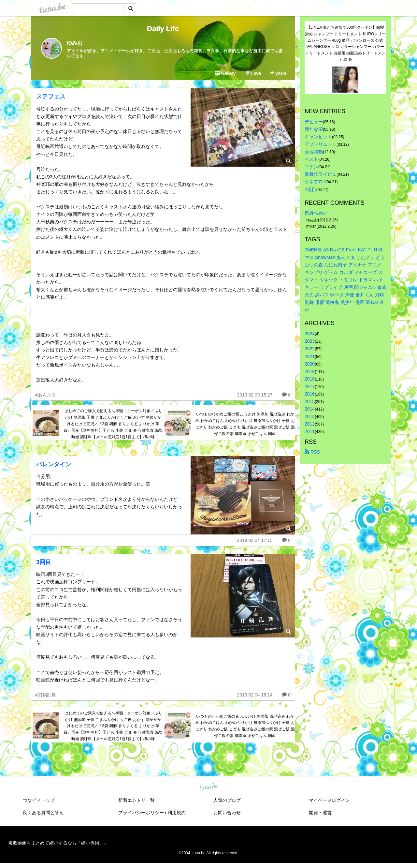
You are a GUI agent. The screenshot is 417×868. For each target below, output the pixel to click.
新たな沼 (314, 129)
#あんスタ (46, 395)
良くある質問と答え (43, 813)
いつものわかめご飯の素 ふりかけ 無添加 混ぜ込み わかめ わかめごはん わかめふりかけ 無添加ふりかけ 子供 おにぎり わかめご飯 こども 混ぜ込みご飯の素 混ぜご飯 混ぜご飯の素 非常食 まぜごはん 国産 (245, 424)
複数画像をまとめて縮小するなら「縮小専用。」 (58, 843)
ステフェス (51, 97)
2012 (310, 424)
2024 (310, 334)
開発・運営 (320, 813)
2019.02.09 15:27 (255, 395)
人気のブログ (227, 800)
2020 (310, 364)
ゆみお (75, 43)
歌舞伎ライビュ (321, 174)
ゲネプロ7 (315, 182)
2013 (310, 416)
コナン (311, 167)
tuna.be (208, 787)
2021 (310, 356)
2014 (310, 409)
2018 (310, 379)
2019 (310, 371)
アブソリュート (321, 144)
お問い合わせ (227, 813)
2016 (310, 394)
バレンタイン (54, 464)
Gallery (225, 73)
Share (278, 73)
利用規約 (177, 813)
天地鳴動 (314, 152)
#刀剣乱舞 (46, 695)
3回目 (44, 562)
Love (253, 73)
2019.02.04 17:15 (255, 540)
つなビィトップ (39, 800)
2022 (310, 349)
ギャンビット (318, 137)
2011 (310, 431)
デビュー (314, 122)
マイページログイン (329, 800)
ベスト (311, 159)
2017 (310, 386)
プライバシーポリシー (141, 813)
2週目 (310, 189)
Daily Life (163, 29)
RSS (312, 452)
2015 (310, 401)
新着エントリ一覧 (137, 800)
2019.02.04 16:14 (255, 695)
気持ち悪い (316, 213)
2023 (310, 341)
